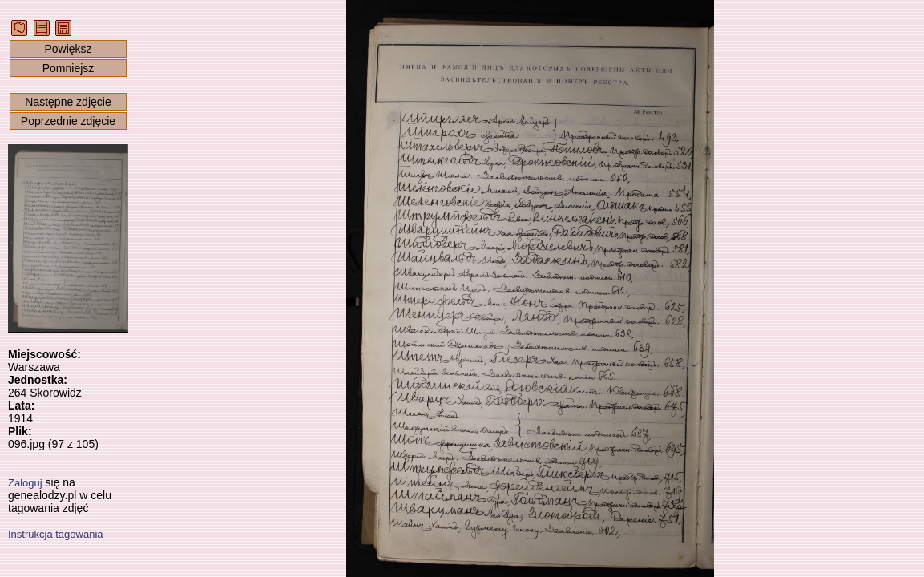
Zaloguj (25, 483)
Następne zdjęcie (68, 102)
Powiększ (68, 49)
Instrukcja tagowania (56, 534)
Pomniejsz (69, 68)
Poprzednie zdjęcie (68, 121)
